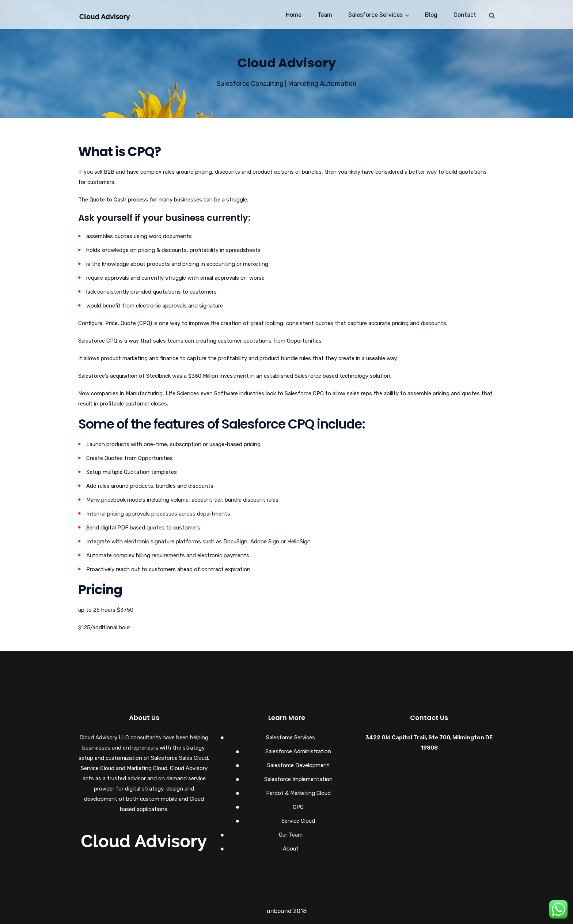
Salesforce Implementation (298, 779)
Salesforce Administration (298, 751)
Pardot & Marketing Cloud (298, 793)
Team (325, 15)
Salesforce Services (375, 15)
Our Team (291, 835)
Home (294, 15)
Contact (465, 15)
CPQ (298, 807)
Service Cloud (298, 821)
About (291, 849)
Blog (431, 15)
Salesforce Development (298, 765)
